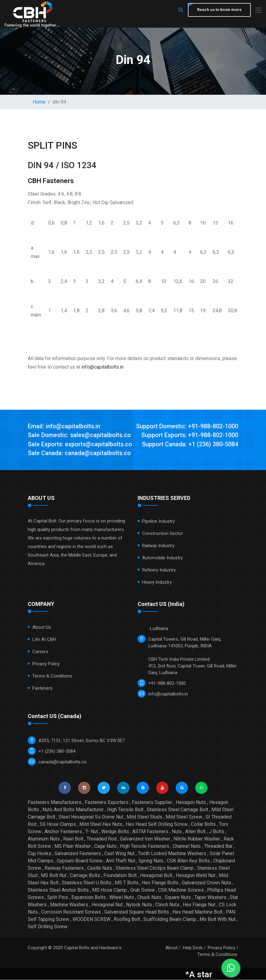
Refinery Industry (159, 571)
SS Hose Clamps (58, 825)
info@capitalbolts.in (102, 367)
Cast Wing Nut (119, 854)
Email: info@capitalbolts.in (65, 426)
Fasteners (42, 689)
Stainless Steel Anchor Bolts (58, 891)
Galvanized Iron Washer (145, 839)
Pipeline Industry (158, 522)
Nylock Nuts (139, 905)
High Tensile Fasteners (145, 847)
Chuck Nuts (149, 898)
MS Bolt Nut (54, 876)
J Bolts (217, 832)
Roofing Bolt (127, 920)
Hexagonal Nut (107, 905)
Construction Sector (163, 534)
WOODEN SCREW (92, 920)
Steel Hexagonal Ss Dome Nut (91, 817)
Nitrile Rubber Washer (197, 839)
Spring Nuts (151, 861)
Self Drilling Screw (48, 927)
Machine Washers (69, 905)
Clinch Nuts (167, 905)
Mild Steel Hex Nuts (101, 825)
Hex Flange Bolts (160, 883)
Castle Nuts (100, 869)
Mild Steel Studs (144, 817)
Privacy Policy (46, 664)
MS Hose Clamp (110, 891)
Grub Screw (142, 891)
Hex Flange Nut (199, 905)
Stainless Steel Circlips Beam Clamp (155, 869)
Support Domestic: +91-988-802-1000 (187, 426)
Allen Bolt (195, 832)
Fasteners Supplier (152, 803)
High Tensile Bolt (125, 810)
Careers (40, 652)
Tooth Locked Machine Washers (172, 854)
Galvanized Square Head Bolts (137, 913)
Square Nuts (178, 898)
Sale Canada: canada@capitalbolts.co (80, 454)
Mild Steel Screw (184, 817)
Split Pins (58, 898)
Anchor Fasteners (63, 832)
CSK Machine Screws (181, 891)
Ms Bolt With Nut (217, 920)
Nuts (177, 832)
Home (39, 102)
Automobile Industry (162, 558)
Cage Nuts (105, 847)
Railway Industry (158, 546)
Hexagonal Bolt (156, 876)
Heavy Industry (157, 583)
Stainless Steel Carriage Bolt (177, 810)
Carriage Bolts (85, 876)
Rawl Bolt (73, 839)
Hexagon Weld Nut (196, 876)
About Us (42, 628)
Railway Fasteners (64, 869)
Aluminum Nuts (44, 839)
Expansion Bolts (89, 898)
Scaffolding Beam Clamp (170, 920)
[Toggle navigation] (258, 11)
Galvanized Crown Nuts (207, 883)
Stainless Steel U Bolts (87, 883)
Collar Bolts (203, 825)
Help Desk (193, 948)
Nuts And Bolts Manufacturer (73, 810)
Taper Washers (210, 898)
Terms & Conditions (52, 677)
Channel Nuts (187, 847)
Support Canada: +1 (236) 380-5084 (190, 445)
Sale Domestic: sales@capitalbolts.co (80, 436)
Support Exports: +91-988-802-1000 (190, 436)
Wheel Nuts (122, 898)
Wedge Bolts (115, 832)
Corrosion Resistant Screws (71, 913)
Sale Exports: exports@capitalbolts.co (80, 445)
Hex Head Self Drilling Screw (157, 825)
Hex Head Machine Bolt (197, 913)
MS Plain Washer (73, 847)
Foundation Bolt (120, 876)
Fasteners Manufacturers (55, 803)
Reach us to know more (219, 10)
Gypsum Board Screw (80, 861)
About (171, 948)
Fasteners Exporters (107, 803)
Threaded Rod (102, 839)
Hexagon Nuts (191, 803)
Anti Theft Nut (120, 861)
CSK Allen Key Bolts (188, 861)
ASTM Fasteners (150, 832)
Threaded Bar (218, 847)
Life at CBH (44, 640)
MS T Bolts (127, 883)
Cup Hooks (40, 854)
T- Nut (92, 832)
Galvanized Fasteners (78, 854)
